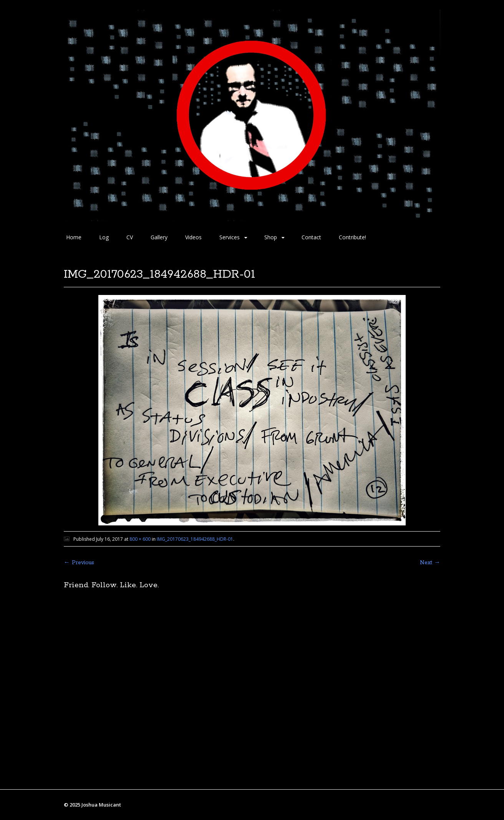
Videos (193, 237)
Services (230, 237)
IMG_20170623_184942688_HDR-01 (195, 539)
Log (104, 237)
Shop (271, 237)
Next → (430, 563)
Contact (311, 237)
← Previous (79, 563)
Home (74, 237)
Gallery (159, 237)
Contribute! (352, 237)
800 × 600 (140, 539)
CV (130, 237)
